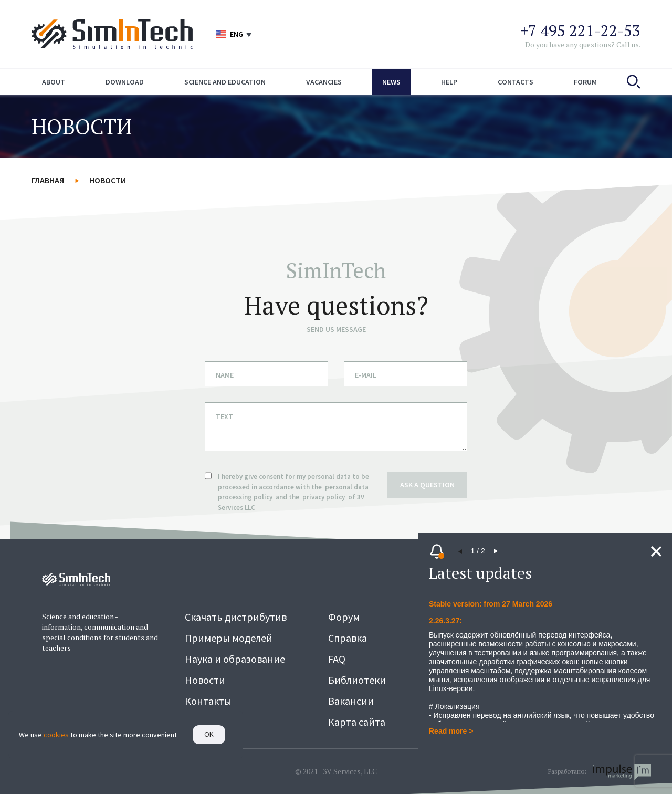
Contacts (516, 82)
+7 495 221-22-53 (580, 30)
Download (125, 82)
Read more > (451, 731)
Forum (585, 82)
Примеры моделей (229, 638)
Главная (48, 180)
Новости (108, 180)
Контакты (208, 701)
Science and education (225, 82)
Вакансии (351, 701)
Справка (348, 638)
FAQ (337, 659)
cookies (56, 735)
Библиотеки (357, 680)
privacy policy (324, 497)
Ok (209, 734)
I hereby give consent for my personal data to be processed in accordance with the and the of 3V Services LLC (293, 492)
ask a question (427, 484)
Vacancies (324, 82)
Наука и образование (235, 659)
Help (449, 82)
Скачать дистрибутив (236, 617)
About (54, 82)
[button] (460, 551)
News (391, 82)
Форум (344, 617)
